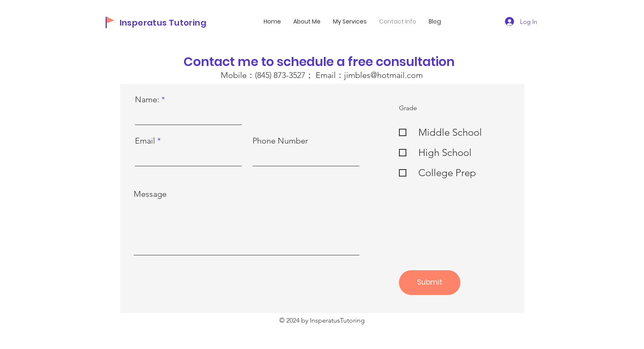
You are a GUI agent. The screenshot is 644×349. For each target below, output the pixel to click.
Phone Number (280, 141)
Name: (147, 99)
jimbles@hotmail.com (383, 75)
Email (145, 141)
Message (150, 194)
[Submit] (430, 283)
